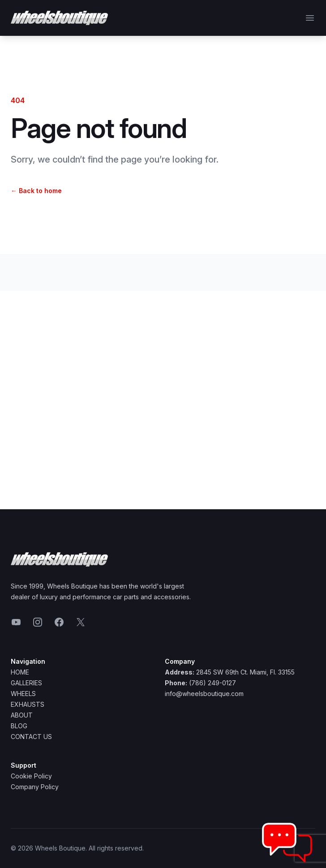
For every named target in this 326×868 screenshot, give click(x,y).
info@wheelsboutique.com (204, 694)
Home (20, 672)
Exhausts (28, 704)
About (22, 715)
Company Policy (35, 787)
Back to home (36, 191)
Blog (19, 726)
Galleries (26, 683)
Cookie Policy (31, 776)
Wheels (23, 694)
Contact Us (31, 737)
